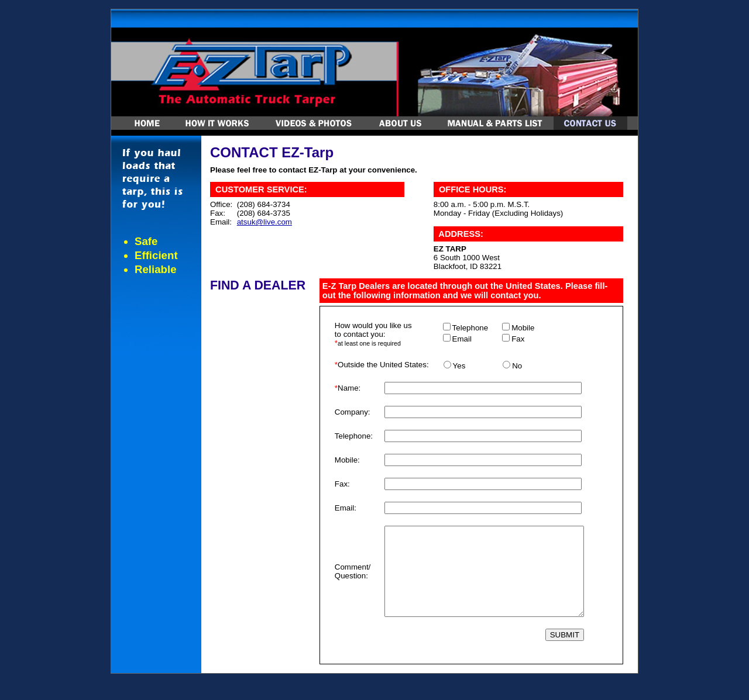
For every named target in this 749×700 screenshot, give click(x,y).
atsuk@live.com (264, 222)
